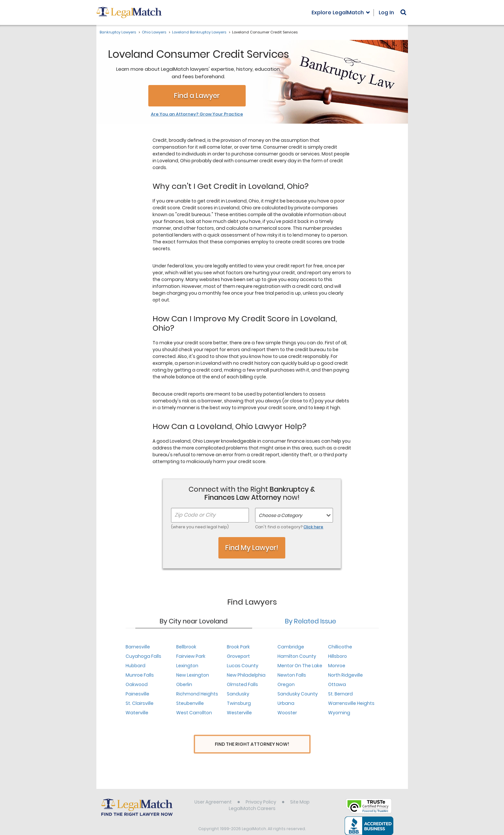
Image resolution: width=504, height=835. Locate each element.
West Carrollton (194, 713)
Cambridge (291, 647)
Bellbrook (186, 647)
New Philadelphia (246, 675)
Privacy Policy (261, 791)
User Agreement (213, 791)
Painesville (137, 694)
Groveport (238, 656)
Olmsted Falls (242, 684)
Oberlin (184, 684)
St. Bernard (340, 694)
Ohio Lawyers (154, 32)
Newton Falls (292, 675)
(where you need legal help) (200, 527)
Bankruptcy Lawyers (118, 32)
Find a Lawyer (197, 96)
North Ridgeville (345, 675)
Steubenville (190, 703)
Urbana (286, 703)
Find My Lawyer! (252, 548)
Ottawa (337, 684)
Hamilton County (297, 656)
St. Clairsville (140, 703)
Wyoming (339, 713)
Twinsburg (239, 703)
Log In (386, 12)
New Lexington (193, 675)
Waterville (137, 713)
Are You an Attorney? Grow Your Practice (197, 114)
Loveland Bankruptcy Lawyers (199, 32)
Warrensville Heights (351, 703)
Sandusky (238, 694)
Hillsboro (338, 656)
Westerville (239, 713)
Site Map (300, 791)
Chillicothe (340, 647)
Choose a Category (280, 515)
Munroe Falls (140, 675)
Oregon (286, 684)
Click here (313, 527)
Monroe (337, 666)
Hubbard (135, 666)
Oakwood (137, 684)
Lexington (187, 666)
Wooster (287, 713)
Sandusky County (298, 694)
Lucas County (243, 666)
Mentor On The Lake (300, 666)
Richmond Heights (197, 694)
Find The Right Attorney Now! (252, 744)
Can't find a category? (289, 527)
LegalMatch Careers (252, 797)
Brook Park (238, 647)
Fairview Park (191, 656)
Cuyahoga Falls (143, 656)
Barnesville (138, 647)
